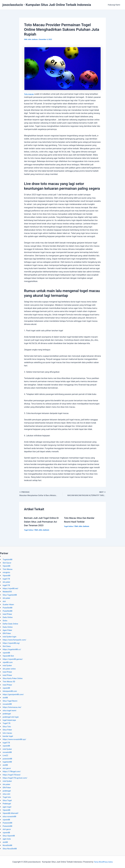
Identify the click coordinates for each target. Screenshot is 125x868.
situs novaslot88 (10, 816)
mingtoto (7, 572)
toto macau (8, 733)
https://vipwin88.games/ (13, 659)
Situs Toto (7, 727)
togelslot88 (8, 762)
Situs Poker (8, 730)
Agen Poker (8, 630)
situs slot (7, 794)
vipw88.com (8, 662)
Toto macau (29, 94)
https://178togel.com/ (12, 771)
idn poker (7, 582)
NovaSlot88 (8, 845)
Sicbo (5, 621)
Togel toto (7, 797)
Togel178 (7, 723)
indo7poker (8, 665)
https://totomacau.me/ (13, 707)
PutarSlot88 (8, 608)
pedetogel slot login (11, 717)
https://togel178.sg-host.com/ (16, 778)
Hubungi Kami (115, 5)
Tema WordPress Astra (103, 862)
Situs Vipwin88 (9, 836)
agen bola (7, 839)
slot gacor (7, 768)
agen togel (7, 807)
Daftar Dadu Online (11, 624)
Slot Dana (7, 646)
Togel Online (29, 530)
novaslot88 (8, 704)
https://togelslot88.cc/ (12, 649)
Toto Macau (8, 569)
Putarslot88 (8, 823)
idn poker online (10, 669)
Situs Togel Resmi (10, 701)
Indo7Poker (8, 614)
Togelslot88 (8, 559)
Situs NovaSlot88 (10, 849)
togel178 (7, 579)
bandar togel (8, 736)
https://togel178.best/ (12, 775)
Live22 (6, 755)
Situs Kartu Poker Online (13, 678)
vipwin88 (7, 653)
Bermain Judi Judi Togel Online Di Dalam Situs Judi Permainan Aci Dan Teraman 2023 (42, 522)
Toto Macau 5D (9, 682)
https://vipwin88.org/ (12, 643)
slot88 (5, 698)
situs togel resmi (10, 710)
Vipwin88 (7, 566)
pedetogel (7, 714)
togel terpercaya (10, 720)
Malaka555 (8, 592)
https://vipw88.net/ (11, 588)
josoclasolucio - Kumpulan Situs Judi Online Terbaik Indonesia (47, 5)
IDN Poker (7, 633)
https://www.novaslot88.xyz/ (15, 739)
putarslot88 (8, 759)
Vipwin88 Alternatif (11, 813)
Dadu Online (8, 617)
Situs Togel (8, 800)
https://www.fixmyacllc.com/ (15, 640)
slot (4, 601)
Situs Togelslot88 (10, 595)
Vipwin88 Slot (9, 656)
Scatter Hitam (9, 604)
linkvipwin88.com (10, 691)
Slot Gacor (7, 563)
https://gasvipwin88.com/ (14, 694)
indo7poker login (10, 637)
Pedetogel (7, 804)
